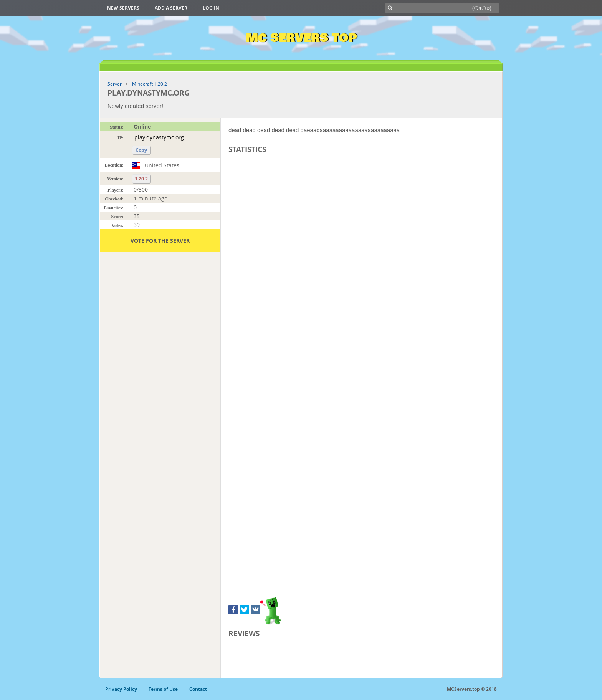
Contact (198, 689)
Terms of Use (163, 689)
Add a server (171, 8)
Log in (211, 8)
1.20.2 (141, 179)
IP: (121, 138)
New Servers (123, 8)
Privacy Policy (121, 689)
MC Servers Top (301, 38)
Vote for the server (160, 241)
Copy (141, 150)
